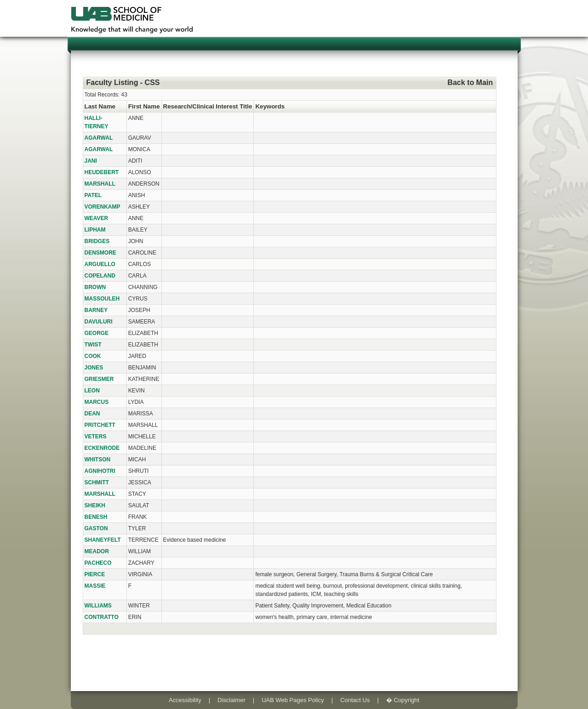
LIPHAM (95, 230)
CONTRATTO (102, 617)
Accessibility (185, 700)
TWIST (93, 345)
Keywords (270, 106)
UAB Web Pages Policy (293, 700)
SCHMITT (97, 482)
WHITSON (98, 459)
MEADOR (97, 551)
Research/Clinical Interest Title (208, 106)
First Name (144, 106)
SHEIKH (95, 505)
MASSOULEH (102, 299)
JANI (91, 161)
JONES (94, 368)
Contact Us (355, 700)
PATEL (93, 195)
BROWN (95, 287)
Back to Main (470, 82)
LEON (92, 391)
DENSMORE (100, 253)
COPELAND (100, 276)
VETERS (96, 437)
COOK (93, 356)
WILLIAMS (98, 606)
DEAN (92, 414)
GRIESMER (99, 379)
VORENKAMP (103, 207)
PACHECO (98, 563)
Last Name (100, 106)
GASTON (96, 528)
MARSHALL (100, 184)
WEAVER (97, 218)
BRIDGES (97, 241)
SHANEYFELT (103, 540)
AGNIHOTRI (100, 471)
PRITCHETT (100, 425)
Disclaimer (231, 700)
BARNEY (96, 310)
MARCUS (97, 402)
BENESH (96, 517)
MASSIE (95, 586)
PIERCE (95, 574)
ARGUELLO (100, 264)
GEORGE (97, 333)
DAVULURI (99, 322)
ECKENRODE (102, 448)
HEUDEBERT (102, 172)
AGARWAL (99, 138)
